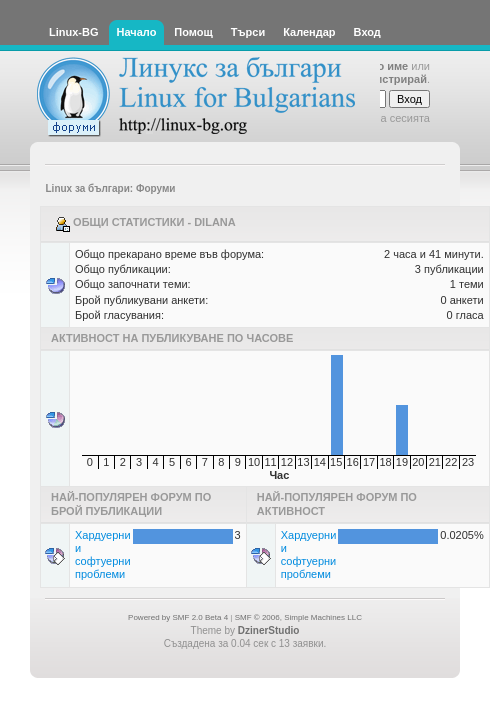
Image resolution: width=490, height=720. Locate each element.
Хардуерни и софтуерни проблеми (103, 555)
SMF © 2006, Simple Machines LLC (298, 617)
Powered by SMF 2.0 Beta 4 (178, 617)
